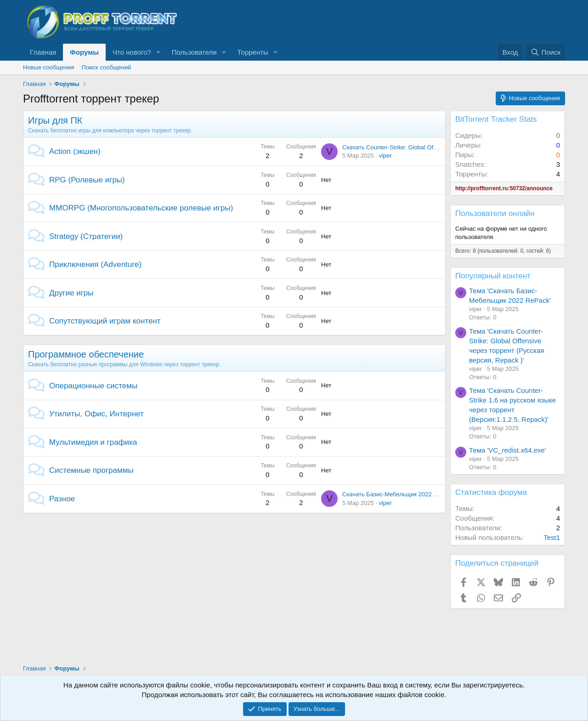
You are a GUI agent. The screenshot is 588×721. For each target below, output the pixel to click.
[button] (158, 52)
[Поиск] (546, 52)
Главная (43, 52)
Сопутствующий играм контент (105, 321)
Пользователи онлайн (495, 213)
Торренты (253, 52)
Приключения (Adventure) (95, 264)
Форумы (84, 52)
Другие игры (71, 293)
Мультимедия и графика (93, 442)
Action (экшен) (75, 151)
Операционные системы (93, 386)
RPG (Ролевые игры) (87, 180)
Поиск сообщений (107, 67)
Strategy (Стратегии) (86, 236)
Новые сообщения (49, 67)
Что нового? (132, 52)
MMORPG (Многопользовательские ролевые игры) (141, 208)
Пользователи (194, 52)
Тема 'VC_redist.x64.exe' (508, 450)
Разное (62, 499)
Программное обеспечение (86, 354)
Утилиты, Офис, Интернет (96, 414)
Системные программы (91, 470)
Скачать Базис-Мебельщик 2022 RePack (398, 494)
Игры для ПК (55, 120)
